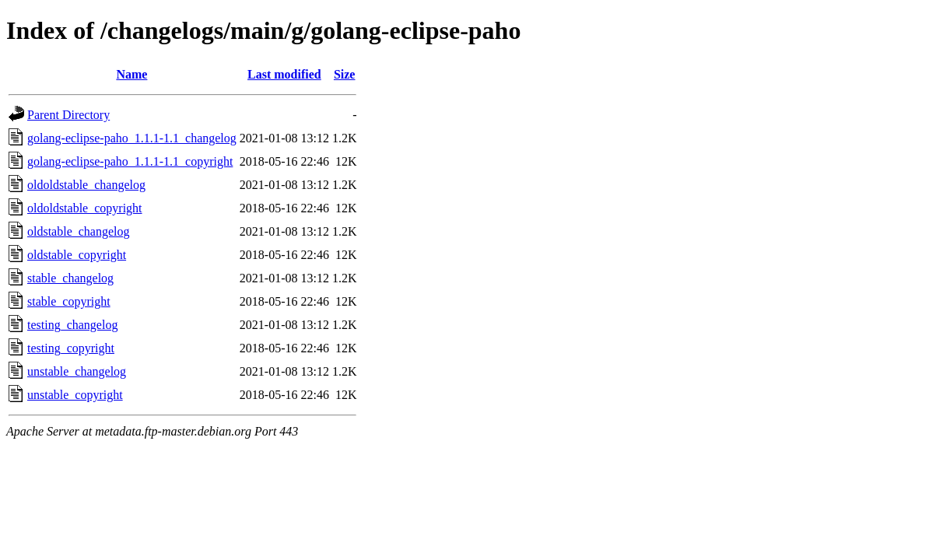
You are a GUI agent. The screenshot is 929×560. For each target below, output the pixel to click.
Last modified (284, 74)
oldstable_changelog (79, 231)
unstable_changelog (77, 371)
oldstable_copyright (77, 255)
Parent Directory (68, 115)
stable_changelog (70, 278)
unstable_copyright (75, 395)
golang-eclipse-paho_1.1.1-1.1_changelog (132, 138)
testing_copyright (71, 348)
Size (345, 74)
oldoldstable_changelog (86, 185)
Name (131, 74)
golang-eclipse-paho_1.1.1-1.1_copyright (130, 161)
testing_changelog (72, 325)
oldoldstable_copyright (85, 208)
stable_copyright (69, 301)
